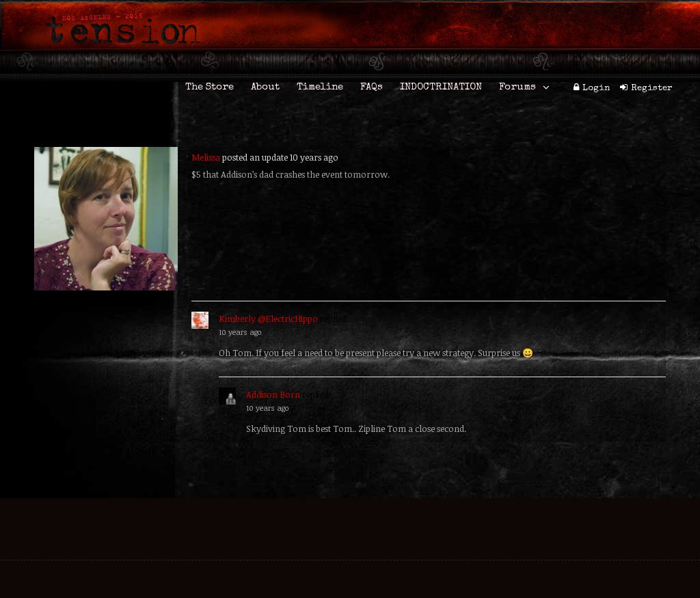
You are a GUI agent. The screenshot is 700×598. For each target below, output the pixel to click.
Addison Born (273, 394)
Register (652, 89)
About (265, 87)
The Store (210, 87)
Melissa (206, 157)
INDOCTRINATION (441, 87)
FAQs (372, 87)
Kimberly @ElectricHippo (268, 318)
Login (596, 89)
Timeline (320, 87)
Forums (517, 87)
